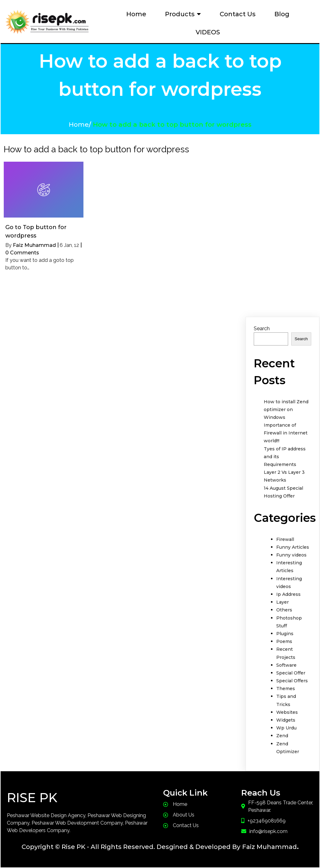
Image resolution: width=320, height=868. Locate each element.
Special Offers (292, 681)
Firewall (285, 539)
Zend (282, 736)
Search (262, 329)
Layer (282, 602)
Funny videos (291, 555)
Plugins (285, 634)
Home (79, 125)
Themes (286, 689)
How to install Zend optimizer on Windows (286, 409)
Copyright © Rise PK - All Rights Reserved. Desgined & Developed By (131, 847)
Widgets (286, 720)
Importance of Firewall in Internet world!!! (286, 433)
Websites (287, 712)
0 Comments (22, 253)
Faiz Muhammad (34, 245)
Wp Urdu (286, 728)
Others (284, 610)
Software (286, 665)
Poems (284, 641)
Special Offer (291, 673)
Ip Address (288, 594)
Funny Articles (293, 547)
